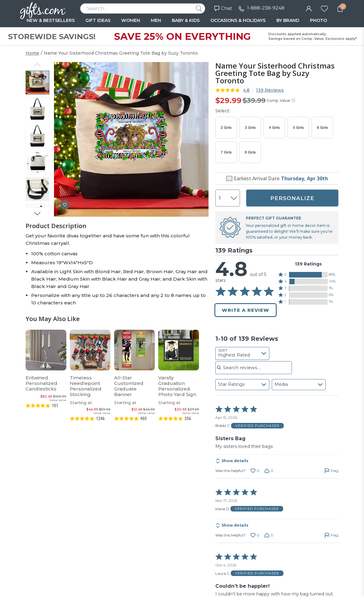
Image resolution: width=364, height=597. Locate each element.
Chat (223, 8)
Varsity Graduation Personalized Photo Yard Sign (177, 386)
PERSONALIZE (292, 198)
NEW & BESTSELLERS (51, 20)
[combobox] (242, 353)
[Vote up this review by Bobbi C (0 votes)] (255, 471)
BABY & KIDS (186, 20)
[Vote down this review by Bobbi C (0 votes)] (269, 471)
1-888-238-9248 (266, 8)
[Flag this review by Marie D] (331, 535)
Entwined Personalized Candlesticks (41, 383)
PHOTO (318, 20)
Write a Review (246, 310)
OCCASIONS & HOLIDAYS (238, 20)
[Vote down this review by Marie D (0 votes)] (269, 535)
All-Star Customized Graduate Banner (129, 386)
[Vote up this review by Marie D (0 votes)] (255, 535)
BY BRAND (288, 20)
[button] (308, 275)
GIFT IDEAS (98, 20)
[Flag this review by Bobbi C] (331, 471)
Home (32, 53)
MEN (156, 20)
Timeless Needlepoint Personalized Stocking (86, 386)
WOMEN (131, 20)
